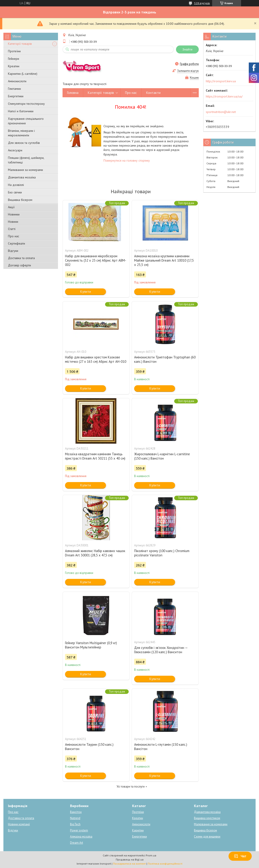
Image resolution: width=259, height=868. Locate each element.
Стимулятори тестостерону (26, 104)
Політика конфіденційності (165, 864)
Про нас (14, 236)
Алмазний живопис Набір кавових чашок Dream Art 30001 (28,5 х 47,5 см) (95, 553)
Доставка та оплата (21, 258)
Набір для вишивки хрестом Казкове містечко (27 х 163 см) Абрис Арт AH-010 (96, 359)
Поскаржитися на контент (129, 864)
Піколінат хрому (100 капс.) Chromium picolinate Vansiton (162, 553)
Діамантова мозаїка (22, 177)
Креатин (14, 66)
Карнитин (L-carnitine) (23, 74)
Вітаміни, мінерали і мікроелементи (21, 133)
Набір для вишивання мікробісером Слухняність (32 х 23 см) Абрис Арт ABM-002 (96, 260)
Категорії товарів (20, 44)
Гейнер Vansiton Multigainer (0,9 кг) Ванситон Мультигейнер (91, 645)
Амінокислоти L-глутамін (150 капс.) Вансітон (161, 747)
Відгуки (13, 251)
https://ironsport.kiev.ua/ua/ (224, 96)
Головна (73, 93)
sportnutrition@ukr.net (221, 112)
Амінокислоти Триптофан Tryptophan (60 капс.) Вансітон (165, 359)
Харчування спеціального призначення (26, 121)
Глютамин (14, 89)
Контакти (153, 93)
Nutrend (75, 818)
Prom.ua (151, 855)
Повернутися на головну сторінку (127, 160)
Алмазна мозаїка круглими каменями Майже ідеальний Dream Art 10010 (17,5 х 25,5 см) (164, 260)
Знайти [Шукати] (187, 49)
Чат (240, 856)
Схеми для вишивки (207, 837)
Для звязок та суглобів (24, 143)
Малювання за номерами (25, 170)
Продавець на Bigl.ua (130, 859)
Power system (79, 830)
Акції (11, 207)
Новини (13, 222)
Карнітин (138, 830)
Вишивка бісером (20, 200)
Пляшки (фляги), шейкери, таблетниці (26, 160)
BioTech (75, 824)
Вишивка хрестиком (207, 818)
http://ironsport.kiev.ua (221, 81)
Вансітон (76, 812)
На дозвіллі (16, 185)
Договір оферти (19, 265)
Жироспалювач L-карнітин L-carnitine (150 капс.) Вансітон (162, 456)
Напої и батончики (21, 111)
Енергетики (16, 96)
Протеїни (14, 51)
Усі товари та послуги (131, 787)
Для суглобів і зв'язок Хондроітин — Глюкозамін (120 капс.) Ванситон (161, 650)
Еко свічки (15, 192)
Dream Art (77, 843)
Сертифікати (16, 243)
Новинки (14, 214)
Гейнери (14, 59)
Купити (86, 291)
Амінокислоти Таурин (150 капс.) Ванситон (89, 747)
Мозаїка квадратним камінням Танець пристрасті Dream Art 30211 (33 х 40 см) (95, 456)
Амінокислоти (17, 81)
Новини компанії (19, 824)
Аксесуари (15, 150)
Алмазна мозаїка (81, 837)
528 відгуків (202, 3)
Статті (12, 229)
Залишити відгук (188, 71)
